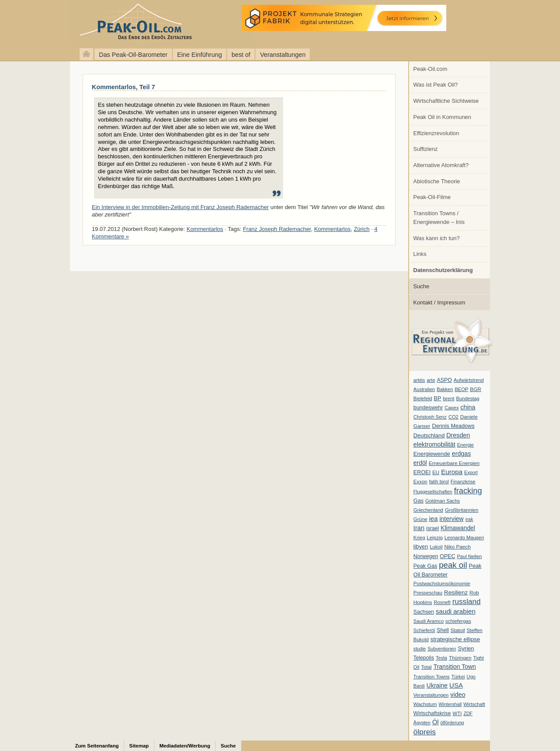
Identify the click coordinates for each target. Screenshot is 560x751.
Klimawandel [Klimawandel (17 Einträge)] (458, 528)
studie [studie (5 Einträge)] (420, 649)
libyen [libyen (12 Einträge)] (421, 547)
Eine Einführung (199, 55)
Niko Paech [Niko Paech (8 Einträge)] (458, 547)
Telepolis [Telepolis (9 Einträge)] (424, 658)
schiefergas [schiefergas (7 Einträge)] (458, 621)
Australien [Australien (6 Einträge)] (424, 389)
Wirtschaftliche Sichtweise (446, 101)
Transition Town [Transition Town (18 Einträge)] (455, 667)
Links (420, 254)
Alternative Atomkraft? (441, 165)
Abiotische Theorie (437, 181)
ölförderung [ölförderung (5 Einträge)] (452, 723)
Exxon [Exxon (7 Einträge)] (420, 482)
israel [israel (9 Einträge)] (432, 528)
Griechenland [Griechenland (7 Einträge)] (428, 510)
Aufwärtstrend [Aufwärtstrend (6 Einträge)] (469, 380)
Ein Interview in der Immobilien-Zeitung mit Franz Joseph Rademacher (180, 207)
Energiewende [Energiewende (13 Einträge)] (432, 454)
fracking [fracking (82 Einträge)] (468, 491)
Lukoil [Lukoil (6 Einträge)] (436, 547)
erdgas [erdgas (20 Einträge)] (462, 454)
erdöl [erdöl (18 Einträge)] (420, 463)
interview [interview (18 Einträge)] (451, 519)
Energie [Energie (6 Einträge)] (465, 445)
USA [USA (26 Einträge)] (456, 685)
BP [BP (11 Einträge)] (438, 398)
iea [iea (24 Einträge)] (434, 519)
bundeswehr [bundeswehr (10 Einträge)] (428, 408)
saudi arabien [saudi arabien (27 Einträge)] (456, 611)
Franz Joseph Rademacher (277, 229)
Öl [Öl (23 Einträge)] (436, 722)
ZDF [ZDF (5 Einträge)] (468, 713)
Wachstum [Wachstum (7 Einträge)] (425, 704)
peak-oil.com (92, 23)
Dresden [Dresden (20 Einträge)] (458, 435)
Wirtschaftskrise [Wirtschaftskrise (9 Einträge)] (432, 713)
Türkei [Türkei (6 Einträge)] (458, 677)
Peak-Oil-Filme (432, 197)
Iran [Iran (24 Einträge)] (419, 528)
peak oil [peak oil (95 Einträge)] (453, 565)
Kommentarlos (205, 229)
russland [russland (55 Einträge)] (467, 601)
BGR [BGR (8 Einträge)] (476, 389)
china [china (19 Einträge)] (468, 407)
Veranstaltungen (283, 55)
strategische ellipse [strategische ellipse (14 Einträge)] (455, 639)
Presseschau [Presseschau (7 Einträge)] (428, 593)
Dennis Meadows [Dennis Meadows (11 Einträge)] (453, 426)
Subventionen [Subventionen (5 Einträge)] (442, 649)
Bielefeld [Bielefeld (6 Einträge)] (423, 398)
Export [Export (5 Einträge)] (471, 472)
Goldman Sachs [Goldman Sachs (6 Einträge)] (443, 501)
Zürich (362, 229)
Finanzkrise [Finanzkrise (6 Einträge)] (463, 482)
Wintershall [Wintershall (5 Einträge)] (450, 704)
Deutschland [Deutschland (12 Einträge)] (429, 435)
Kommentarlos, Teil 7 (123, 87)
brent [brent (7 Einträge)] (448, 398)
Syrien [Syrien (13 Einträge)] (466, 648)
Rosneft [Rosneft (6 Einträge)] (442, 602)
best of (241, 55)
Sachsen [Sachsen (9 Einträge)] (424, 612)
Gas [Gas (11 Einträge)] (418, 501)
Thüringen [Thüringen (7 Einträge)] (460, 658)
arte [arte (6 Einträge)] (431, 380)
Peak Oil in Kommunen (442, 117)
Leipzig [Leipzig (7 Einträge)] (435, 538)
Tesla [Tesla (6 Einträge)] (441, 658)
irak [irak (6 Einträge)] (469, 519)
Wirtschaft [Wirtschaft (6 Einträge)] (474, 704)
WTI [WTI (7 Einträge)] (457, 713)
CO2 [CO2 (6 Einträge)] (453, 417)
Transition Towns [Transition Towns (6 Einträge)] (432, 677)
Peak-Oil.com (430, 69)
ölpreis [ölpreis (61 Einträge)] (425, 732)
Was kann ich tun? (437, 238)
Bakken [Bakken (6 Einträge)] (445, 389)
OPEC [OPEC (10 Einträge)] (447, 556)
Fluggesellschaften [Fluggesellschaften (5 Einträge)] (433, 492)
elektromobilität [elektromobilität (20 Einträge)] (434, 444)
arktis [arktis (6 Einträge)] (419, 380)
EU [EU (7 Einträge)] (436, 472)
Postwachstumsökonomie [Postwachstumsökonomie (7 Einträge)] (442, 583)
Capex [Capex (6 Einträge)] (451, 408)
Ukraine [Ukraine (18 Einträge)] (437, 685)
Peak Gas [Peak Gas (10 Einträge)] (425, 566)
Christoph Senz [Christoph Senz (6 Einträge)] (430, 417)
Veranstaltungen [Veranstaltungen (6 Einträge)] (431, 695)
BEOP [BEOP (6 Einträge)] (461, 389)
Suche (422, 286)
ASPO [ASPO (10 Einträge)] (444, 380)
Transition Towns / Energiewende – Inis (439, 218)
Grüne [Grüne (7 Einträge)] (420, 519)
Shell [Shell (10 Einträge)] (443, 630)
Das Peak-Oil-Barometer (133, 55)
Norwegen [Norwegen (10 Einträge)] (426, 556)
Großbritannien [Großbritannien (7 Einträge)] (462, 510)
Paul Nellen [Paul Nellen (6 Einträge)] (469, 556)
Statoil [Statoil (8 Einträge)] (458, 630)
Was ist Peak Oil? (436, 85)
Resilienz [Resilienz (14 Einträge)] (456, 592)
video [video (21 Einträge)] (458, 695)
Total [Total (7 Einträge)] (426, 667)
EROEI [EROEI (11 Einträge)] (422, 472)
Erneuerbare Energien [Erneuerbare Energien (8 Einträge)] (454, 463)
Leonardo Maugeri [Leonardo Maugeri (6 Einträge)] (464, 538)
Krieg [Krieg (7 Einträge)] (419, 538)
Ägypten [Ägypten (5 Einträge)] (422, 723)
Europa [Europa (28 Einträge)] (452, 472)
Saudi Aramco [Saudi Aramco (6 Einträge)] (429, 621)
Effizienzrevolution (436, 133)
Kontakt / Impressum (439, 302)
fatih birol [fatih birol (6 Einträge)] (439, 482)
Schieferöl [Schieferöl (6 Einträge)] (424, 630)
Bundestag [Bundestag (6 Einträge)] (468, 398)
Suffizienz (426, 149)
